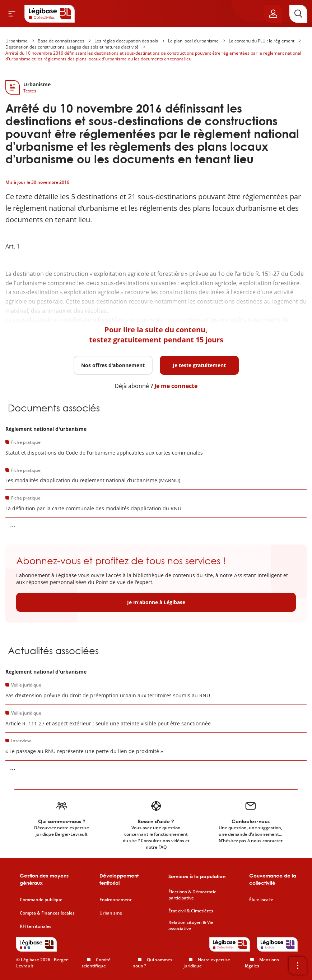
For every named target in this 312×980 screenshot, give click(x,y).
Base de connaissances (61, 41)
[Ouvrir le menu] (12, 14)
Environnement (116, 900)
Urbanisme (17, 41)
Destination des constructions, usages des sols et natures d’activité (72, 47)
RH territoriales (36, 926)
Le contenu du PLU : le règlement (262, 41)
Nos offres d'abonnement (113, 365)
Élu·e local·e (261, 900)
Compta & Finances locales (47, 913)
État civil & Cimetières (191, 911)
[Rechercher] (298, 14)
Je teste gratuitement (199, 365)
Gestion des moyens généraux (44, 879)
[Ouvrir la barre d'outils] (298, 966)
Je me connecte (176, 386)
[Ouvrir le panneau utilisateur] (273, 14)
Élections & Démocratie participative (192, 895)
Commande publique (41, 900)
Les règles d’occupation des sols (126, 41)
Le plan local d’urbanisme (193, 41)
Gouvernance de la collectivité (273, 879)
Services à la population (197, 876)
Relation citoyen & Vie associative (191, 926)
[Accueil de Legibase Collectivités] (50, 14)
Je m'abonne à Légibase (156, 602)
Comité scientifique (96, 963)
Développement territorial (119, 879)
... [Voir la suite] (13, 525)
